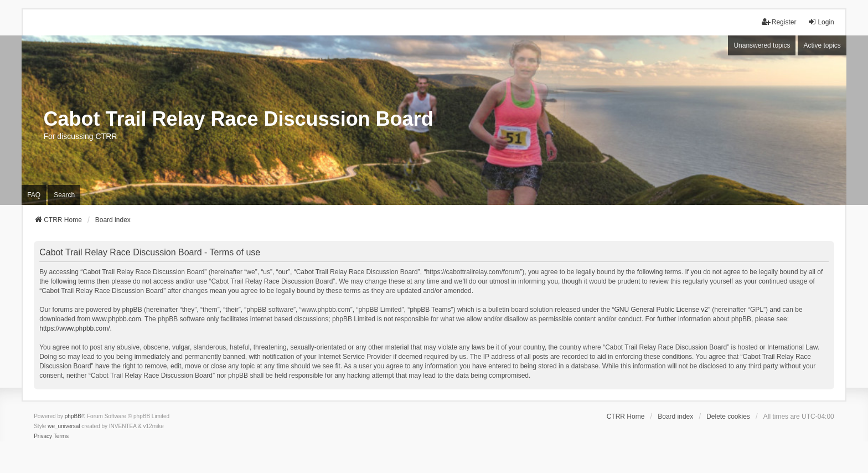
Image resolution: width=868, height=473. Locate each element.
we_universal (64, 426)
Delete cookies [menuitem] (728, 417)
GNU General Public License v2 (661, 310)
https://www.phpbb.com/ (74, 328)
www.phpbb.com (117, 319)
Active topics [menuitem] (822, 45)
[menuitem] (43, 436)
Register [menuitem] (779, 22)
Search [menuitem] (64, 195)
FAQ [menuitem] (34, 195)
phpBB (73, 416)
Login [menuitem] (821, 22)
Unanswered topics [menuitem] (762, 45)
